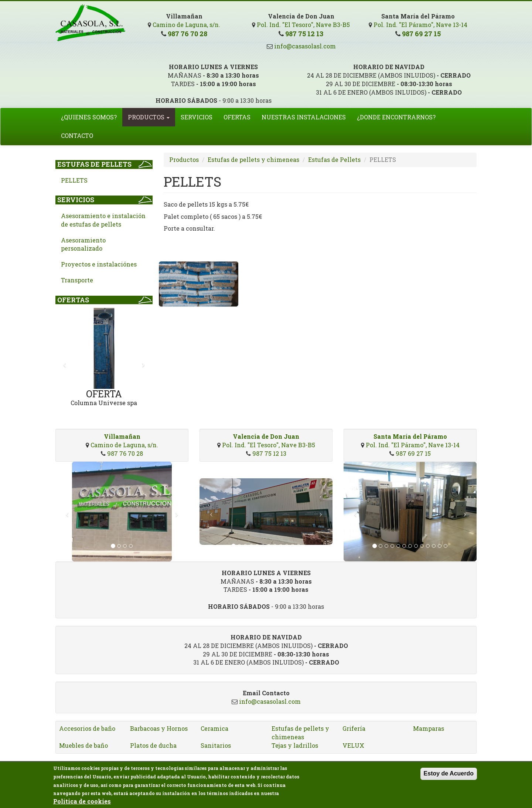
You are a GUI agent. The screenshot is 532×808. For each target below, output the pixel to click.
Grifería (354, 728)
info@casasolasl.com (304, 46)
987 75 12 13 (304, 34)
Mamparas (429, 728)
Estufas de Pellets (94, 164)
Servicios (197, 117)
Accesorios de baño (87, 728)
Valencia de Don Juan (266, 436)
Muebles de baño (83, 745)
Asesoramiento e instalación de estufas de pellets (103, 220)
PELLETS (74, 180)
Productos (149, 117)
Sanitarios (216, 745)
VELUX (353, 745)
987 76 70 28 (187, 34)
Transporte (77, 280)
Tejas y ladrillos (295, 745)
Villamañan (122, 436)
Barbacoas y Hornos (159, 728)
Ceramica (214, 728)
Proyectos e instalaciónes (99, 264)
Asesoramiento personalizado (83, 244)
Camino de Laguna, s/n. (186, 25)
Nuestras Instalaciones (304, 117)
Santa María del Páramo (410, 436)
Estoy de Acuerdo (449, 776)
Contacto (77, 135)
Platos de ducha (153, 745)
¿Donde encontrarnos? (396, 117)
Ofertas (237, 117)
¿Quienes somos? (89, 117)
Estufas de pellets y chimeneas (253, 159)
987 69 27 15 (421, 34)
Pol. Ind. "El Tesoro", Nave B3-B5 (303, 25)
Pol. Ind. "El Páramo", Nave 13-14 (420, 25)
